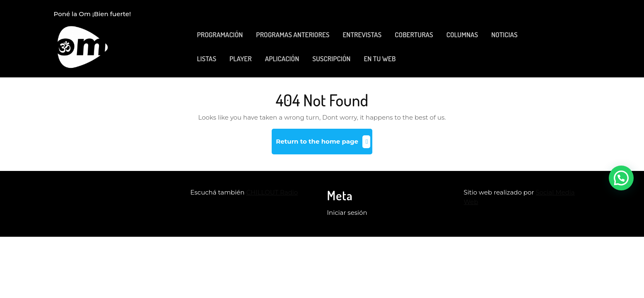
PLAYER (241, 59)
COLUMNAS (462, 35)
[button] (621, 178)
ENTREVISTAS (362, 35)
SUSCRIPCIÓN (331, 59)
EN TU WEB (380, 59)
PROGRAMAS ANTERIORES (293, 35)
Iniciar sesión (347, 213)
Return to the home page (324, 145)
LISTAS (207, 59)
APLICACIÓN (282, 59)
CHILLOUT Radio (272, 192)
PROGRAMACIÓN (220, 35)
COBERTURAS (414, 35)
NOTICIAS (504, 35)
